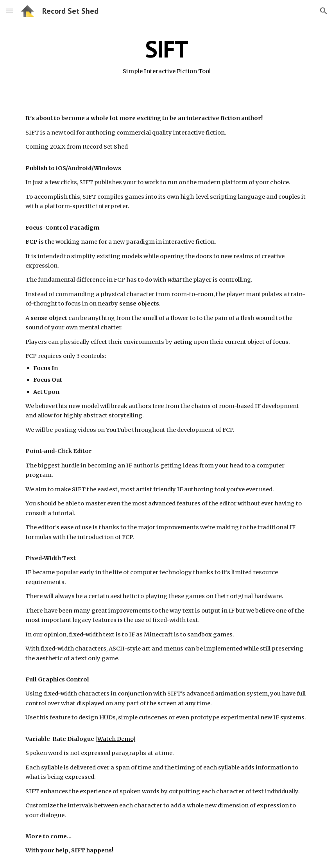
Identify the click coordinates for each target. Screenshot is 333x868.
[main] (166, 56)
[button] (9, 11)
